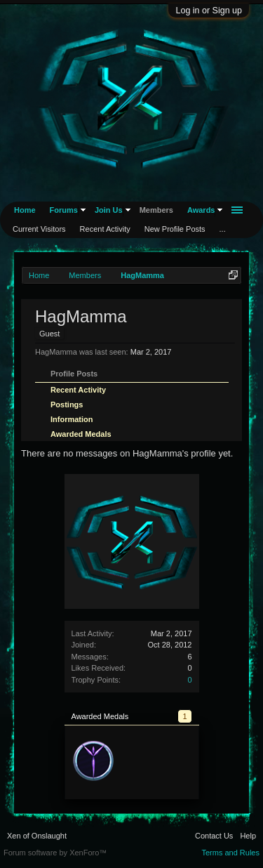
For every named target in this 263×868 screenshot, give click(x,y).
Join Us (109, 210)
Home (25, 210)
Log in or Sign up (209, 11)
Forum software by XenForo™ (55, 853)
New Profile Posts (175, 229)
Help (248, 836)
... (223, 229)
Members (156, 210)
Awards (201, 210)
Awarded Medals (81, 434)
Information (72, 419)
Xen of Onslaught (37, 836)
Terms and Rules (230, 853)
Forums (64, 210)
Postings (67, 405)
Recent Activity (78, 390)
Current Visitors (39, 229)
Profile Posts (74, 374)
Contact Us (214, 836)
